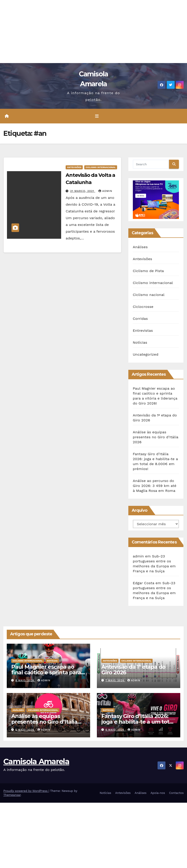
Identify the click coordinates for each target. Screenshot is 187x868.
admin (105, 191)
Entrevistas (143, 331)
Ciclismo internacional (101, 167)
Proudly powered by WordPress (26, 791)
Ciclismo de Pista (148, 271)
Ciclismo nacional (149, 295)
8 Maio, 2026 (25, 681)
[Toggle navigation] (97, 116)
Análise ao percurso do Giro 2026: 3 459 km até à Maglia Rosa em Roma (155, 486)
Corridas (140, 319)
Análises (140, 247)
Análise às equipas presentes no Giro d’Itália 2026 (156, 437)
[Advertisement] (93, 32)
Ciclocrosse (143, 307)
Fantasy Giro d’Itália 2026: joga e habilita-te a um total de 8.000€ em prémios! (138, 722)
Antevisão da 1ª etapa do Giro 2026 (133, 670)
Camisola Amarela (36, 761)
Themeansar (12, 795)
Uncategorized (146, 354)
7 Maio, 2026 (115, 681)
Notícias (140, 342)
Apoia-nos (158, 793)
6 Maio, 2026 (25, 730)
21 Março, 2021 (83, 191)
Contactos (176, 793)
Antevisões (74, 167)
